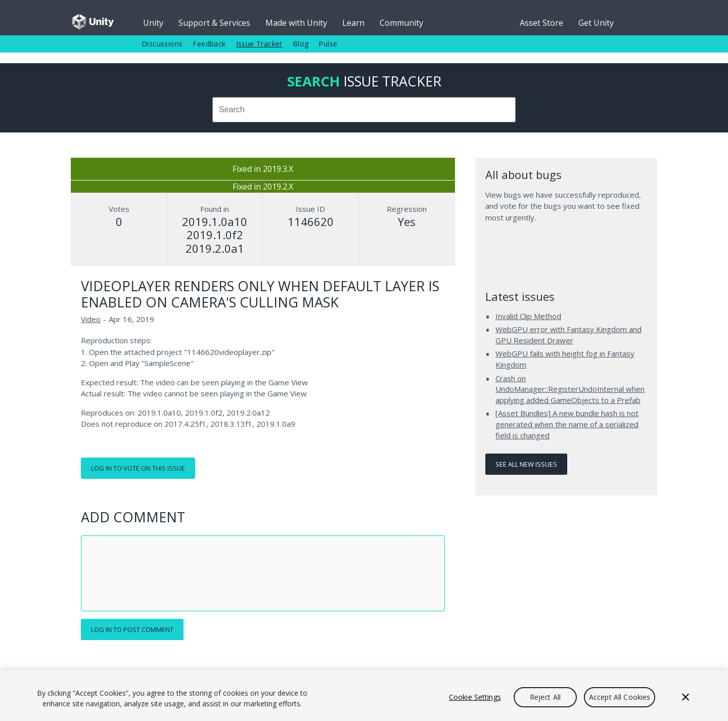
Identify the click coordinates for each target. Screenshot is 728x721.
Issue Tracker (259, 44)
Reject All (545, 697)
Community (401, 23)
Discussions (162, 44)
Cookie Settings (475, 697)
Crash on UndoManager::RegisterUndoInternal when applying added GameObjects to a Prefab (570, 389)
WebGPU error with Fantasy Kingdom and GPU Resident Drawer (568, 335)
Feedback (209, 44)
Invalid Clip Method (528, 316)
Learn (353, 23)
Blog (301, 44)
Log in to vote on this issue (138, 468)
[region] (364, 696)
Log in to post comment (132, 629)
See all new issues (526, 464)
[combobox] (364, 110)
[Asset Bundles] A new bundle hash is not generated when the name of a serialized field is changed (567, 424)
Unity (153, 23)
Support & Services (214, 23)
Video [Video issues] (91, 319)
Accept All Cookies (620, 697)
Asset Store (541, 23)
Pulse (328, 44)
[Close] (686, 697)
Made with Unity (296, 23)
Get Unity (596, 23)
